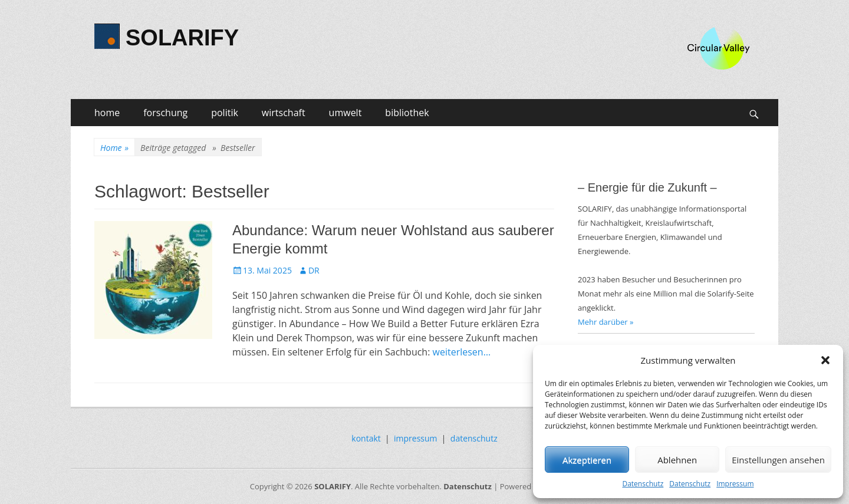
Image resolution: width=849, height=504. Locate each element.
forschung (165, 113)
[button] (825, 360)
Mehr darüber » (606, 322)
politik (225, 113)
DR (314, 270)
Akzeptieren (587, 460)
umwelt (345, 113)
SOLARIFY (182, 38)
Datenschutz (643, 484)
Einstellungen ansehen (778, 460)
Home (114, 148)
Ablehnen (677, 460)
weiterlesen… (462, 352)
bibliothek (407, 113)
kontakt (366, 438)
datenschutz (474, 438)
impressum (416, 438)
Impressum (735, 484)
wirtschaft (284, 113)
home (107, 113)
